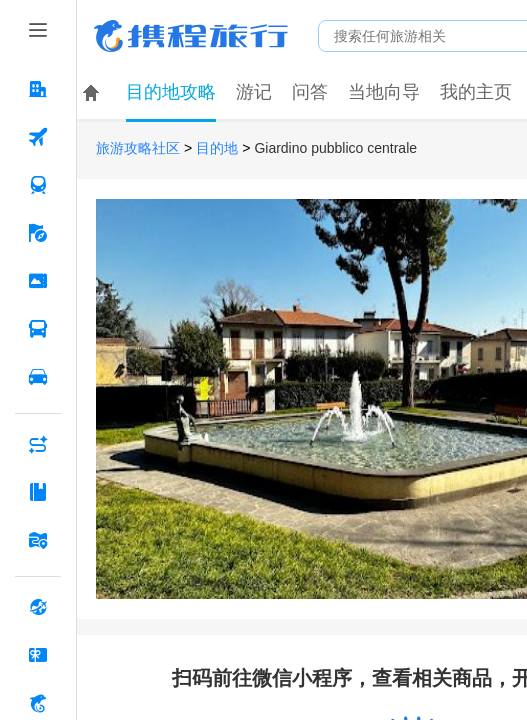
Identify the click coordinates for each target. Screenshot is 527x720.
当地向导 (384, 92)
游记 (254, 92)
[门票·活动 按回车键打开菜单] (38, 281)
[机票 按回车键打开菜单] (38, 137)
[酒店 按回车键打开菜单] (38, 89)
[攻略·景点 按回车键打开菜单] (38, 492)
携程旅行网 (191, 36)
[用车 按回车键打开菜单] (38, 377)
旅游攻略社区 (138, 148)
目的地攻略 (171, 92)
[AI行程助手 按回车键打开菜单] (38, 444)
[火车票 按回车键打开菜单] (38, 185)
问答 (310, 92)
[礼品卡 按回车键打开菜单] (38, 655)
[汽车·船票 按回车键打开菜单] (38, 329)
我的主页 (476, 92)
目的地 (217, 148)
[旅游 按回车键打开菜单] (38, 233)
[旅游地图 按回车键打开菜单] (38, 540)
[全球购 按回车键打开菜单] (38, 607)
